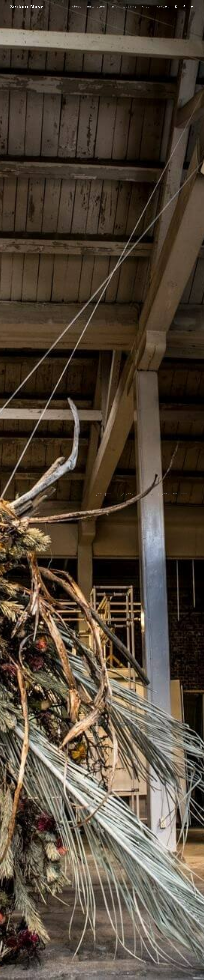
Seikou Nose (27, 6)
